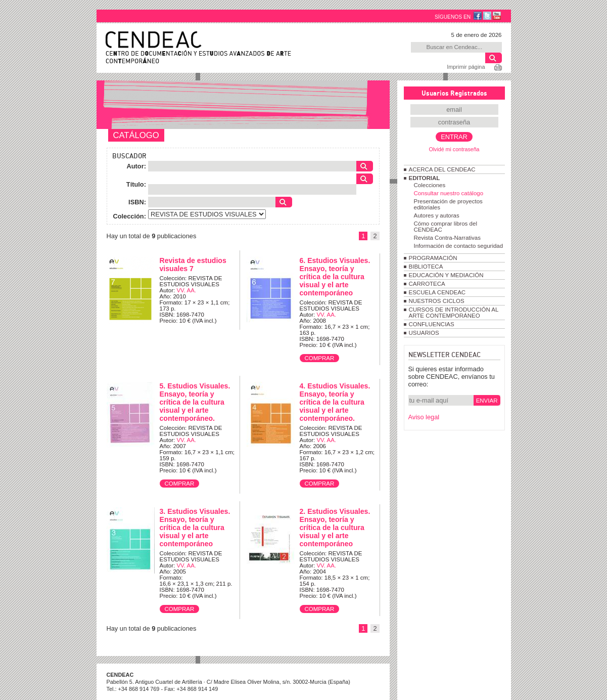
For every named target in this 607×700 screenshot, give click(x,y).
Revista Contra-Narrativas (447, 238)
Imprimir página (466, 67)
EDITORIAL (425, 178)
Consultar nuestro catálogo (449, 193)
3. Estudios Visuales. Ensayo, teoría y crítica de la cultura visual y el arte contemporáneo (195, 528)
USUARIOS (424, 333)
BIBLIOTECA (426, 267)
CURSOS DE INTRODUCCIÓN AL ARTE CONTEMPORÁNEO (454, 313)
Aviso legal (424, 417)
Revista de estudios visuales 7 (193, 265)
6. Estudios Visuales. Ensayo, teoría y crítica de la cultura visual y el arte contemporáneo (335, 277)
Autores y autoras (437, 215)
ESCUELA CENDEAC (437, 292)
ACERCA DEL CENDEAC (442, 169)
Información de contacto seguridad (459, 246)
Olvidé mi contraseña (454, 149)
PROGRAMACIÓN (433, 258)
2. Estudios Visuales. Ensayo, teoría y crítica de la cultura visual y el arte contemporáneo (335, 528)
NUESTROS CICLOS (437, 301)
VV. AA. (186, 290)
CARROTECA (427, 284)
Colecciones (430, 185)
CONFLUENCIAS (432, 324)
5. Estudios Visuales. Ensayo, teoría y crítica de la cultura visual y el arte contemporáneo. (195, 402)
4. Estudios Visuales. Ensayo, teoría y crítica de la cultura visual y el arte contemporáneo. (335, 402)
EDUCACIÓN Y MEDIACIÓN (446, 275)
